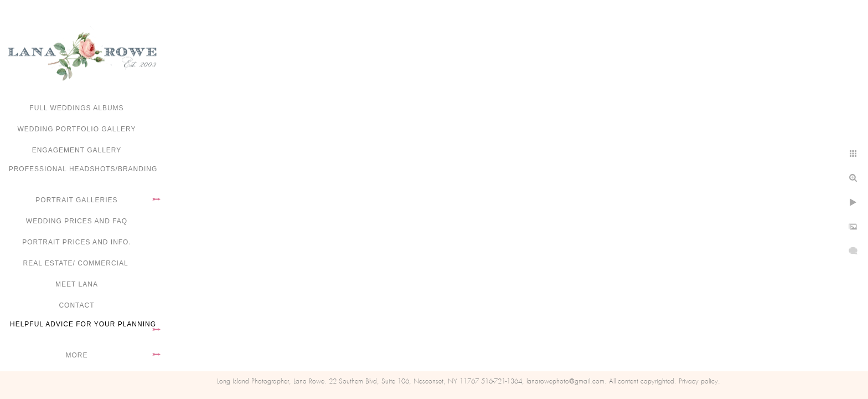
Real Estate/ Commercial (76, 263)
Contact (76, 305)
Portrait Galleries (76, 200)
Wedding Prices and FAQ (77, 221)
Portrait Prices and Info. (77, 242)
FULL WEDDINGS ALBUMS (76, 108)
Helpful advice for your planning (83, 324)
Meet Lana (77, 284)
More (77, 355)
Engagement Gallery (77, 150)
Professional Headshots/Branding (83, 169)
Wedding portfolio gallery (77, 129)
